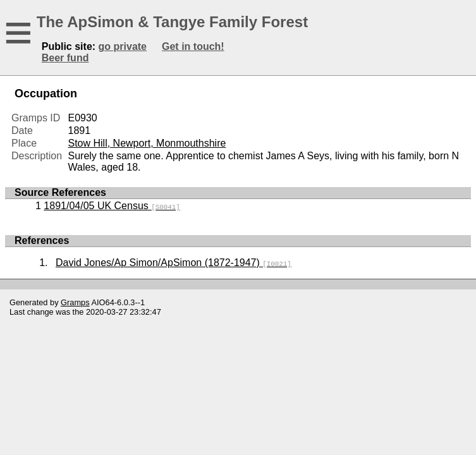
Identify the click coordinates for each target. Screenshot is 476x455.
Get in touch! (193, 46)
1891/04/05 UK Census (112, 206)
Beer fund (65, 58)
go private (123, 46)
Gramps (75, 302)
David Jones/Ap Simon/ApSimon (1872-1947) (174, 263)
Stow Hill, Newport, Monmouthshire (147, 143)
